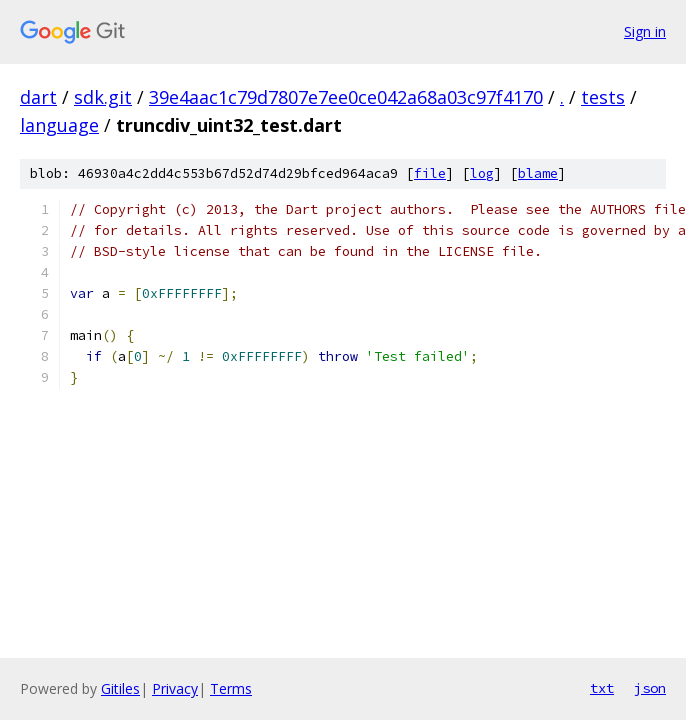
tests (603, 97)
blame (538, 173)
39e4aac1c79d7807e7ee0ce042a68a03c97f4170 (346, 97)
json (650, 688)
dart (38, 97)
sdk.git (103, 97)
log (482, 173)
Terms (231, 688)
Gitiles (120, 688)
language (59, 125)
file (430, 173)
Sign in (645, 31)
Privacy (175, 688)
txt (602, 688)
